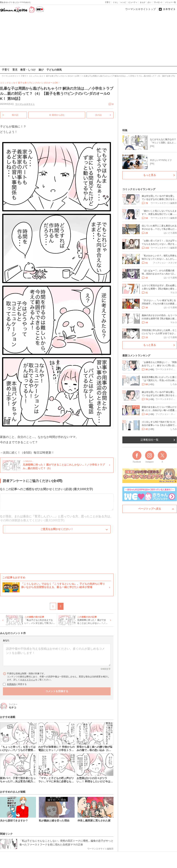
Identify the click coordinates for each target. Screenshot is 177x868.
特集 (125, 130)
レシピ (123, 2)
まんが (143, 2)
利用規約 (11, 684)
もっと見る (150, 175)
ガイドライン (29, 680)
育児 (15, 70)
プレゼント (158, 2)
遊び (41, 70)
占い (149, 2)
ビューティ (133, 2)
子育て (108, 2)
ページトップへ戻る (150, 509)
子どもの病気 (54, 70)
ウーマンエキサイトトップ (141, 9)
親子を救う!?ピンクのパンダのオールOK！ (39, 83)
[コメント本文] (57, 655)
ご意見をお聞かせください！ (57, 529)
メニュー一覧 (170, 2)
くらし (115, 2)
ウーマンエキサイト (25, 104)
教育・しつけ (28, 70)
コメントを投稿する (57, 691)
